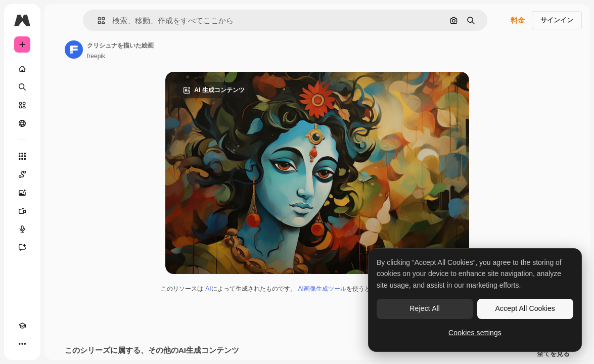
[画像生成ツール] (22, 193)
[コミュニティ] (22, 123)
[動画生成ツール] (22, 211)
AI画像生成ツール (322, 289)
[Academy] (22, 326)
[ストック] (22, 105)
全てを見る (553, 354)
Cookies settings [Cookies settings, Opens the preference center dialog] (475, 333)
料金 (518, 20)
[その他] (22, 344)
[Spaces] (22, 174)
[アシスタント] (22, 247)
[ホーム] (22, 69)
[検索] (22, 87)
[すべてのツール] (22, 156)
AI (208, 289)
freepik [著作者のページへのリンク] (96, 56)
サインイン (557, 20)
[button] (97, 20)
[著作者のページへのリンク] (74, 50)
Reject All (425, 308)
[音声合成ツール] (22, 229)
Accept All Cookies (525, 308)
